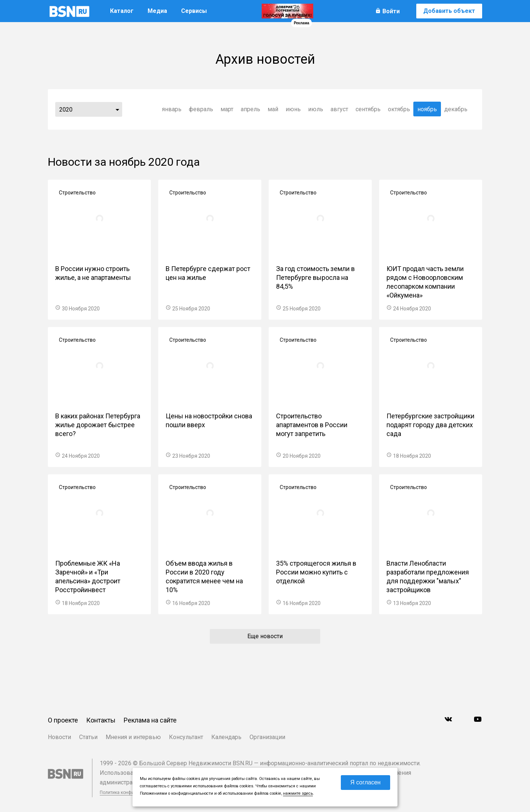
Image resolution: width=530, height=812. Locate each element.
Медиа (157, 11)
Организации (267, 737)
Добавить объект (449, 11)
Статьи (88, 737)
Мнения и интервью (133, 737)
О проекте (63, 720)
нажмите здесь (298, 793)
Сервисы (194, 11)
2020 (66, 110)
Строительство (77, 193)
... (117, 109)
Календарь (226, 737)
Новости (59, 737)
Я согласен (366, 782)
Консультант (186, 737)
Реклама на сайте (150, 720)
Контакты (101, 720)
